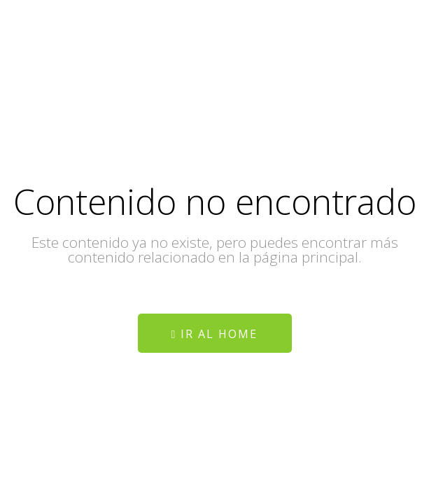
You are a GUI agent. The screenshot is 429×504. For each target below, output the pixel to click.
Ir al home (215, 334)
